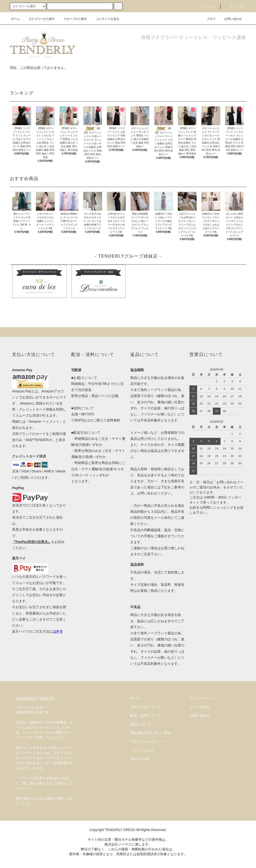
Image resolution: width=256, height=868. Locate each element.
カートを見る (200, 707)
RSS (134, 759)
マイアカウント (201, 698)
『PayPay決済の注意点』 (32, 542)
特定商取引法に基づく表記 (151, 733)
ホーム (15, 19)
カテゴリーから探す (39, 19)
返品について (140, 724)
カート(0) (234, 7)
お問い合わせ (230, 19)
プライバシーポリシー (147, 742)
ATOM (145, 759)
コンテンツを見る (105, 19)
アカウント (206, 7)
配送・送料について (145, 716)
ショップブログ (142, 750)
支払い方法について (145, 707)
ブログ (208, 19)
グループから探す (72, 19)
